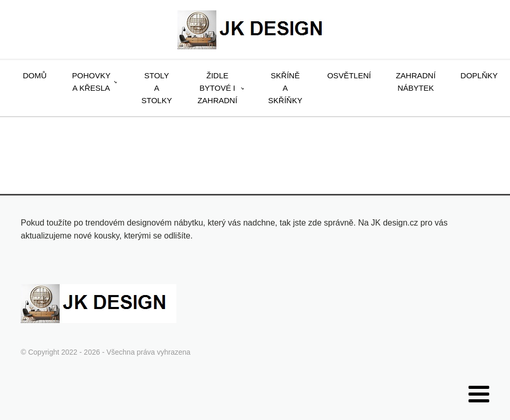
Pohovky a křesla (91, 82)
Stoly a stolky (157, 88)
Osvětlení (349, 75)
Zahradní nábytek (416, 82)
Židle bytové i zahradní (218, 88)
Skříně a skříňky (285, 88)
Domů (35, 75)
